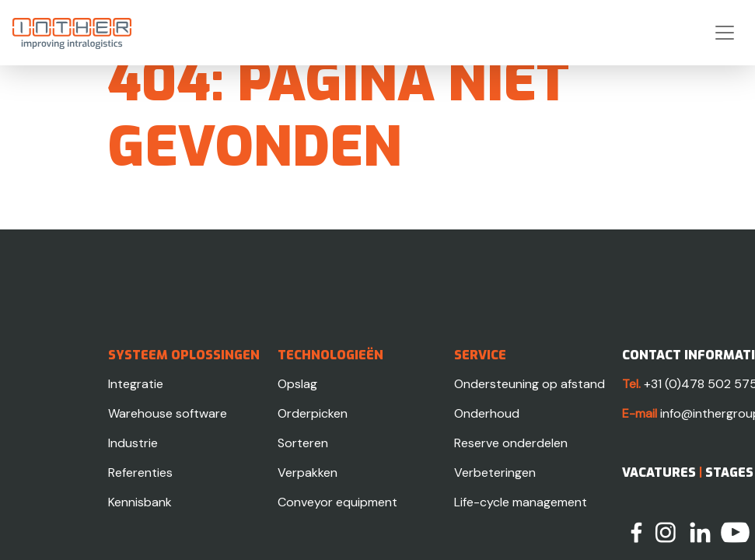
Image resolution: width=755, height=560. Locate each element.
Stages (729, 472)
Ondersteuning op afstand (530, 384)
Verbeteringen (495, 472)
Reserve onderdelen (511, 443)
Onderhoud (487, 413)
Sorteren (303, 443)
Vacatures (659, 472)
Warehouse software (168, 413)
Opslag (297, 384)
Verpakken (308, 472)
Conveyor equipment (337, 502)
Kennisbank (140, 502)
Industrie (133, 443)
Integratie (136, 384)
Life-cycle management (521, 502)
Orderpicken (313, 413)
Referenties (140, 472)
